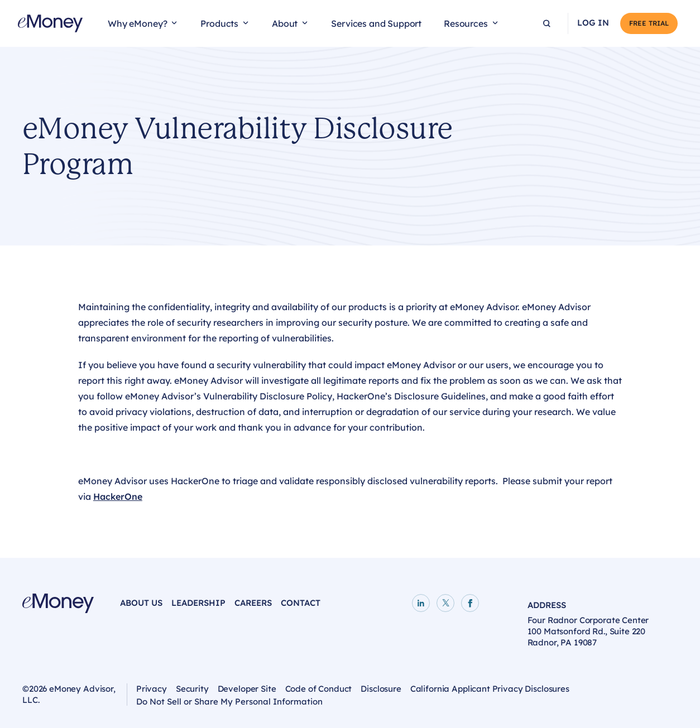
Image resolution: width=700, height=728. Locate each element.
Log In (593, 23)
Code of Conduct (319, 689)
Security (192, 689)
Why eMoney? (137, 23)
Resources (466, 23)
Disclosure (381, 689)
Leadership (198, 603)
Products (219, 23)
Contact (301, 603)
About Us (141, 603)
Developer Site (247, 689)
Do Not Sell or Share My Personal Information (229, 703)
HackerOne (118, 496)
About (285, 23)
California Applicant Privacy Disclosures (490, 689)
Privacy (152, 689)
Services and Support (376, 23)
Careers (253, 603)
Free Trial (649, 23)
